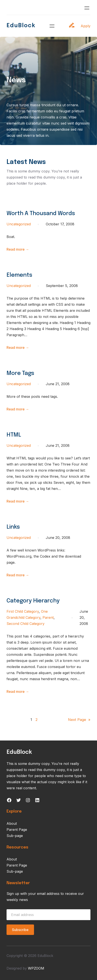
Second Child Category (26, 624)
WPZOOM (36, 968)
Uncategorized (19, 224)
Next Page (79, 720)
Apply (86, 26)
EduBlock (21, 26)
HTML (14, 435)
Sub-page (15, 836)
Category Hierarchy (33, 601)
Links (13, 527)
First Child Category (23, 611)
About (12, 823)
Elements (19, 275)
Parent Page (17, 830)
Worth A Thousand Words (41, 214)
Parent (48, 617)
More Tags (20, 373)
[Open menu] (87, 8)
